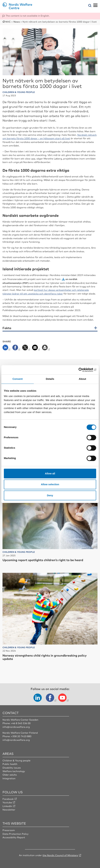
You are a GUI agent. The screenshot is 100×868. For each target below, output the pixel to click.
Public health (10, 764)
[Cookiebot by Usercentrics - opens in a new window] (82, 370)
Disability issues (12, 768)
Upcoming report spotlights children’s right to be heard (43, 560)
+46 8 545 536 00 (21, 723)
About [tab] (82, 379)
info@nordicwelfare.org (16, 727)
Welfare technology (14, 771)
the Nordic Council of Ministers (60, 855)
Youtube (7, 802)
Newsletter (9, 810)
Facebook (8, 799)
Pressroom (9, 830)
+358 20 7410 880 (21, 736)
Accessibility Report (14, 837)
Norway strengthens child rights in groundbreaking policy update (45, 657)
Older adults (10, 775)
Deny (50, 495)
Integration (9, 778)
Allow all (50, 473)
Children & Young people (16, 761)
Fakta (7, 328)
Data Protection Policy (15, 834)
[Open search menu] (90, 6)
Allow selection (50, 484)
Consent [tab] (18, 379)
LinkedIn (7, 806)
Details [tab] (50, 379)
